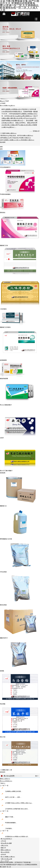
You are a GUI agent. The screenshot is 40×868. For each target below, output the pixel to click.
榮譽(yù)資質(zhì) (6, 850)
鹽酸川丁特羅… (7, 817)
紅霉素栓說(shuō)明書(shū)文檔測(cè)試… (15, 837)
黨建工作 (3, 848)
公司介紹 (3, 841)
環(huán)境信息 (5, 852)
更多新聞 (3, 142)
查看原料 (3, 772)
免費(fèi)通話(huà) (11, 133)
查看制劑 (3, 473)
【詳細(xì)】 (36, 131)
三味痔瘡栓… (7, 828)
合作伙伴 (3, 854)
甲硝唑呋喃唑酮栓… (9, 823)
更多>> (37, 776)
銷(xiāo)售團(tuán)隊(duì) (8, 857)
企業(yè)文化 (4, 846)
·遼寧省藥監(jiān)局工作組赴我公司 (10, 138)
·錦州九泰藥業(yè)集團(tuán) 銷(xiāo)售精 (12, 140)
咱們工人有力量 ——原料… (11, 797)
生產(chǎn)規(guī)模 (6, 859)
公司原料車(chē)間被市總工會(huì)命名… (14, 809)
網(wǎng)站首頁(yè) (6, 839)
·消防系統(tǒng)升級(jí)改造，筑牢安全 (11, 136)
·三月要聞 (3, 133)
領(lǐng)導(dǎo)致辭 (6, 843)
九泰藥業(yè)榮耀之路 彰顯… (11, 791)
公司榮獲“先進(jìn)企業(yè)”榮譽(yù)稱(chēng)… (16, 803)
